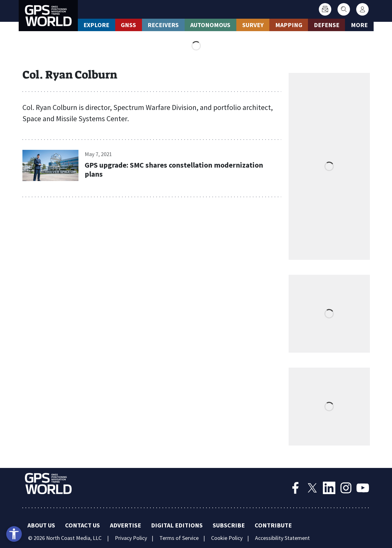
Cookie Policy (227, 538)
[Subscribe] (325, 9)
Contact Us (83, 525)
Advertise (125, 525)
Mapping (289, 25)
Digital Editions (177, 525)
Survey (253, 25)
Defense (327, 25)
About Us (41, 525)
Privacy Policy (131, 538)
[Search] (344, 9)
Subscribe (229, 525)
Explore (96, 25)
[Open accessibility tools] (14, 534)
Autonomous (210, 25)
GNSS (128, 25)
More (359, 25)
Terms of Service (179, 538)
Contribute (273, 525)
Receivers (163, 25)
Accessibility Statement (282, 538)
